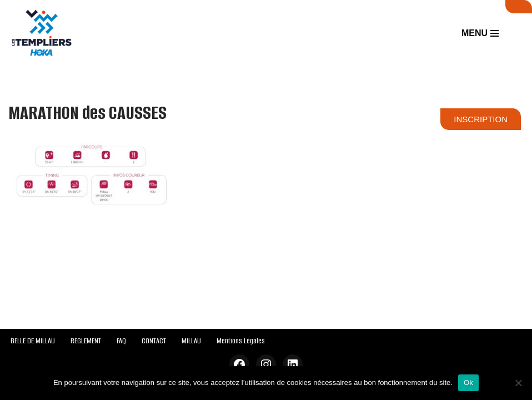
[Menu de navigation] (480, 33)
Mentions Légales (241, 341)
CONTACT (154, 341)
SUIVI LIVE (519, 7)
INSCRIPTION (481, 119)
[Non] (518, 383)
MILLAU (191, 341)
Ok (468, 382)
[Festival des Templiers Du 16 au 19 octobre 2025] (42, 33)
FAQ (121, 341)
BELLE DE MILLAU (33, 341)
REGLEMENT (86, 341)
